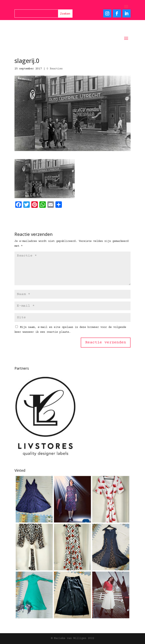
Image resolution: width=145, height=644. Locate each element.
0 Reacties (55, 69)
